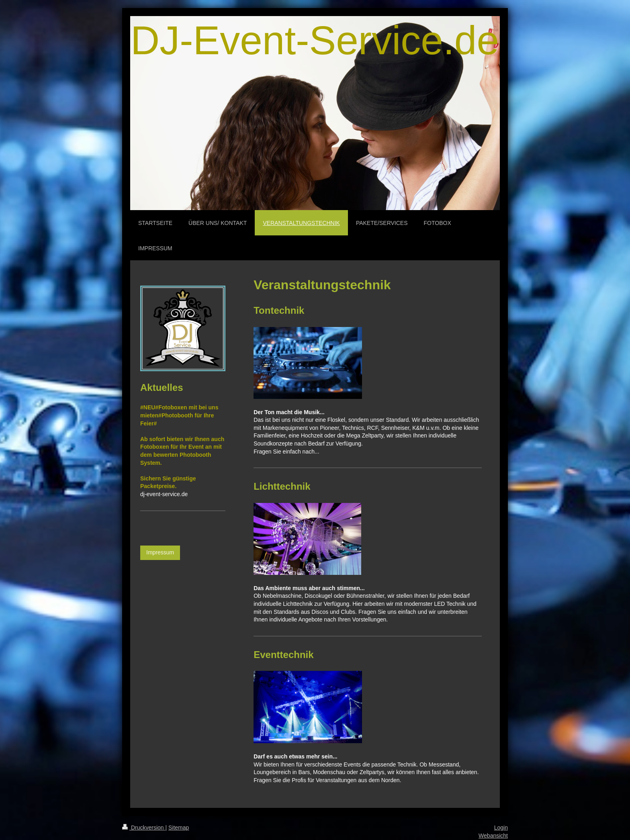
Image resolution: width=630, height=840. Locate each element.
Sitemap (179, 828)
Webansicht (493, 836)
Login (501, 828)
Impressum (160, 552)
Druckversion (144, 828)
